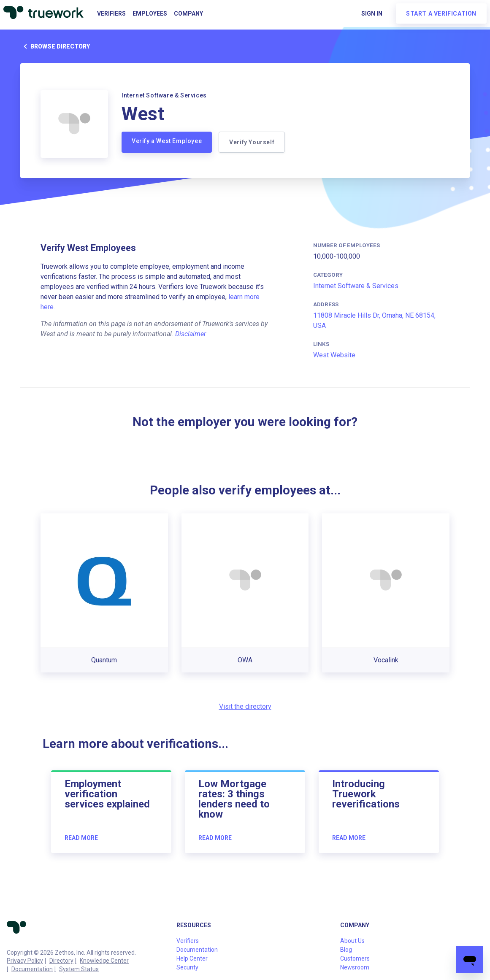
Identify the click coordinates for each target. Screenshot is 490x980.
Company (188, 13)
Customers (355, 958)
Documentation (32, 969)
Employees (150, 13)
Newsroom (355, 967)
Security (187, 967)
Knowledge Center (104, 961)
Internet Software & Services (356, 286)
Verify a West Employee (167, 141)
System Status (79, 969)
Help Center (192, 958)
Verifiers (111, 13)
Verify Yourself (252, 142)
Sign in (372, 13)
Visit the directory (245, 706)
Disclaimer (191, 334)
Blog (346, 950)
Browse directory (55, 46)
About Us (352, 941)
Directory (61, 961)
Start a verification (441, 13)
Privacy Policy (25, 961)
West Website (334, 355)
